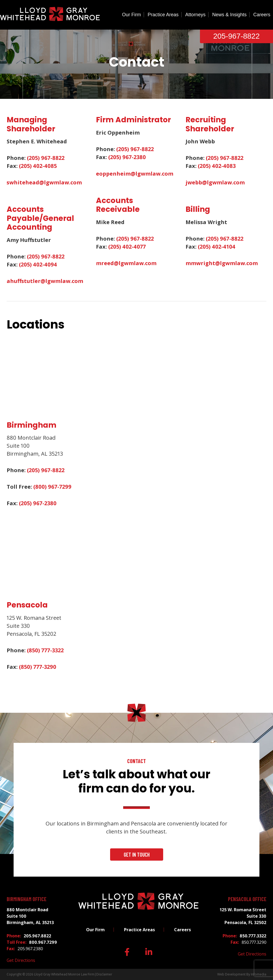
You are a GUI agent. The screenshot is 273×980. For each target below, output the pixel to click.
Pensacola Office (247, 899)
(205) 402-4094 (38, 264)
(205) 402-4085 (38, 166)
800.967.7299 (43, 942)
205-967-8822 (236, 36)
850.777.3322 (253, 936)
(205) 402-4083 (217, 166)
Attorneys (195, 15)
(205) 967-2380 (127, 157)
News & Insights (229, 15)
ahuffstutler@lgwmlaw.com (45, 281)
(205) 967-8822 (46, 158)
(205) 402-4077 (127, 247)
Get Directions (21, 960)
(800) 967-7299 (52, 487)
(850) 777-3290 (38, 667)
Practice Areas (163, 15)
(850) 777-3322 (45, 650)
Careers (262, 15)
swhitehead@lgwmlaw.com (44, 182)
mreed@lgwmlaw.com (126, 263)
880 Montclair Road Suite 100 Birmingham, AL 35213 (30, 916)
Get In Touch (137, 855)
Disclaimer (104, 974)
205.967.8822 (37, 936)
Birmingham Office (27, 899)
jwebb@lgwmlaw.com (215, 182)
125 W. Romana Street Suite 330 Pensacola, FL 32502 (243, 916)
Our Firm (132, 15)
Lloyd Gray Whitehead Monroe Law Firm (64, 974)
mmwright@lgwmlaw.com (222, 263)
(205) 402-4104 (217, 247)
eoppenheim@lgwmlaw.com (135, 174)
